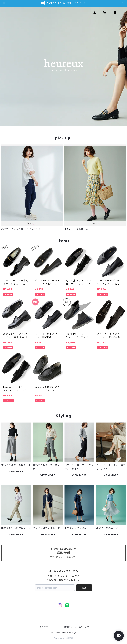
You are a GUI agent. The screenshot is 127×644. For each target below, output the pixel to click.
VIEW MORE (16, 472)
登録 (84, 588)
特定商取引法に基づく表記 (77, 627)
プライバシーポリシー (48, 627)
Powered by (64, 638)
